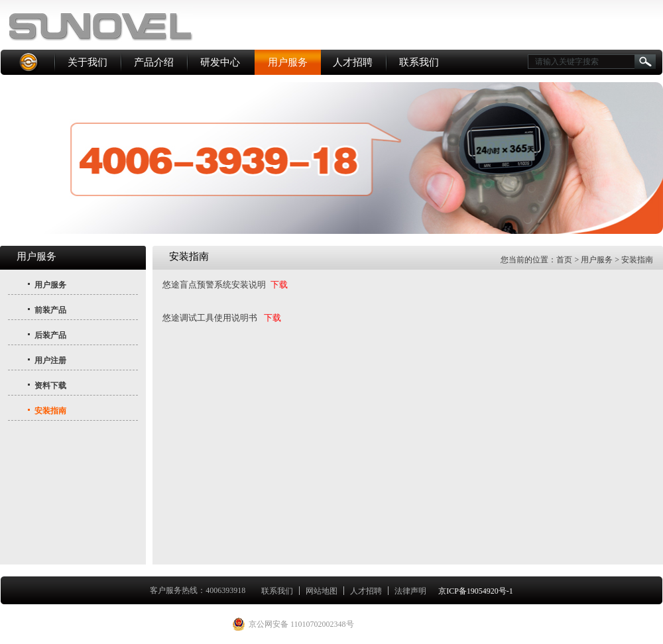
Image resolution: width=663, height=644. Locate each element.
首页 (564, 260)
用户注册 (50, 360)
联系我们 (419, 62)
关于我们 (88, 62)
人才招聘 (353, 62)
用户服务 (288, 62)
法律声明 (410, 591)
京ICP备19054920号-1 (476, 591)
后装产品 (50, 335)
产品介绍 (154, 62)
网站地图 (322, 591)
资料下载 (50, 386)
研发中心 (220, 62)
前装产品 (50, 310)
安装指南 (50, 411)
